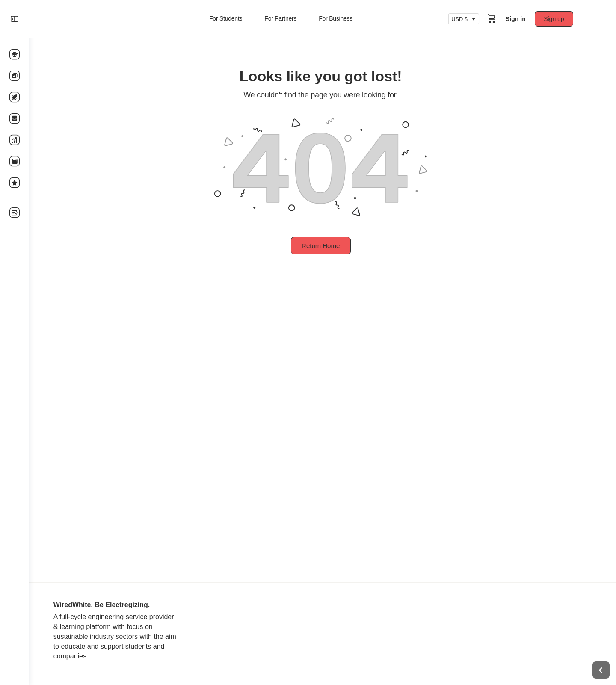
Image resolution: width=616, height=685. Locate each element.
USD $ (461, 19)
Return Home (322, 246)
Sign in (517, 19)
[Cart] (493, 19)
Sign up (556, 19)
